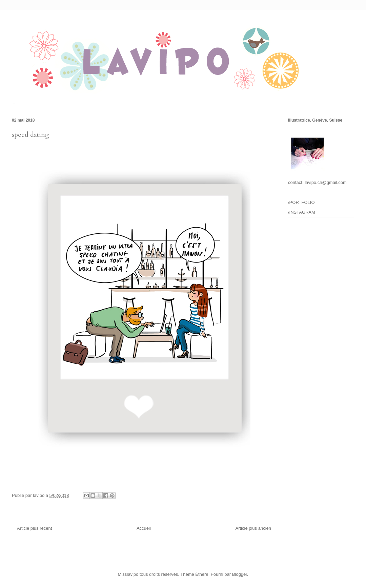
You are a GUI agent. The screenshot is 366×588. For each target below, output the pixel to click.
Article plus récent (34, 528)
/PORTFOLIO (301, 202)
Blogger (240, 574)
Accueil (144, 528)
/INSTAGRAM (302, 212)
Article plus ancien (253, 528)
